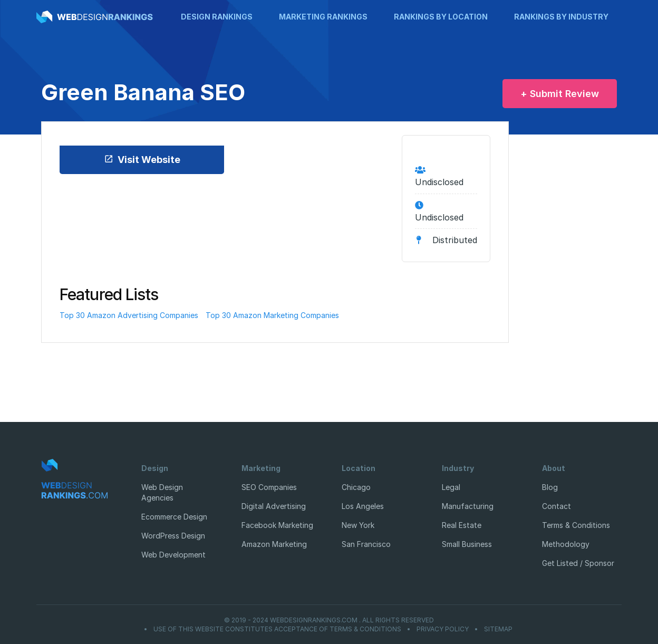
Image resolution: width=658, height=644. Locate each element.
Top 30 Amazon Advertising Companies (129, 315)
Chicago (356, 487)
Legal (451, 487)
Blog (550, 487)
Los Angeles (363, 506)
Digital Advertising (274, 506)
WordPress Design (173, 536)
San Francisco (366, 544)
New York (358, 525)
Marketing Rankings (323, 17)
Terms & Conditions (576, 525)
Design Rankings (217, 17)
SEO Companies (269, 487)
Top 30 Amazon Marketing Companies (272, 315)
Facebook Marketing (277, 525)
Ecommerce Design (174, 517)
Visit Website (142, 160)
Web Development (173, 555)
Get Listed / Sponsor (578, 563)
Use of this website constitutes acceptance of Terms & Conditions (277, 629)
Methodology (566, 544)
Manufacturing (468, 506)
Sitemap (498, 629)
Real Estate (462, 525)
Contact (557, 506)
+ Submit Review (560, 94)
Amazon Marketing (274, 544)
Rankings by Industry (561, 17)
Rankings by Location (441, 17)
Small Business (467, 544)
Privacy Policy (443, 629)
